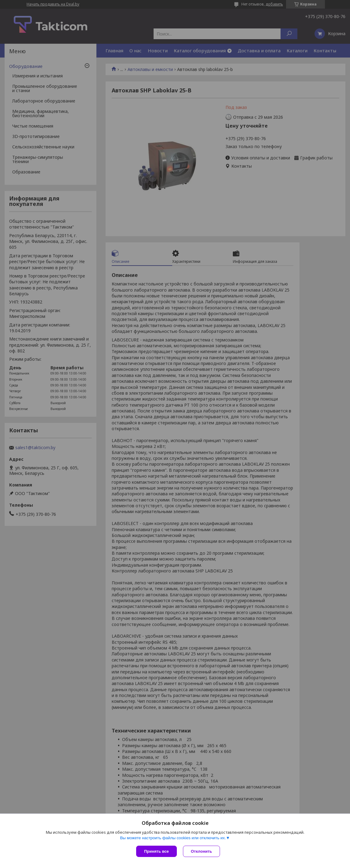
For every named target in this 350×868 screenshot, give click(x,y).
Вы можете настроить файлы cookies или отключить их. (173, 838)
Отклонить (201, 851)
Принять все (156, 851)
